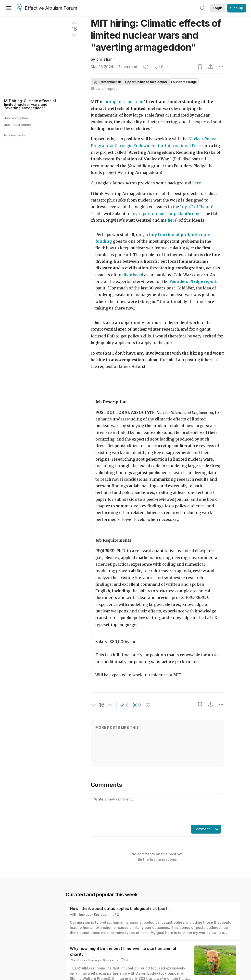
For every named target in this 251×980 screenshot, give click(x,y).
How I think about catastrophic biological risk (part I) (120, 908)
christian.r (106, 59)
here (197, 183)
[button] (124, 705)
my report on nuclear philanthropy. (165, 214)
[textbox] (156, 809)
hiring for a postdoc (124, 102)
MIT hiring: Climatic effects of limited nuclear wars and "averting (156, 35)
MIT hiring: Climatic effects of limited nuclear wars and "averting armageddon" (30, 104)
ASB (73, 914)
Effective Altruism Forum (47, 8)
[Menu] (9, 8)
